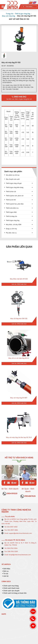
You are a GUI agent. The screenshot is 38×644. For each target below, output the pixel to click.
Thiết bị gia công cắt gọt (14, 183)
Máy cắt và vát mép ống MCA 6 (19, 358)
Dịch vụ (6, 571)
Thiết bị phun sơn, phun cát (15, 196)
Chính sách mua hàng (11, 586)
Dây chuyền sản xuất (13, 179)
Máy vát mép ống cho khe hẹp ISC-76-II (19, 437)
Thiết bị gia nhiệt (11, 212)
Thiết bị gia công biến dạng (15, 187)
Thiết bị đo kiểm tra (12, 208)
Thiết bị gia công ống (22, 14)
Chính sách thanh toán (11, 588)
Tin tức (6, 574)
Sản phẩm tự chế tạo (13, 175)
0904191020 (10, 494)
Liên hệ (6, 576)
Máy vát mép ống (9, 16)
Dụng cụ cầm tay (11, 229)
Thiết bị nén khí (11, 200)
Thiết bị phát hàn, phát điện (15, 204)
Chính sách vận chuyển (11, 591)
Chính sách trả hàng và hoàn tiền (15, 593)
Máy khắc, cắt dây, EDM (14, 225)
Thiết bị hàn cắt (11, 192)
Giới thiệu (7, 569)
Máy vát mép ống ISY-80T (19, 398)
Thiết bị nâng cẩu (11, 216)
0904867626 (28, 496)
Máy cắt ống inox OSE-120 (19, 319)
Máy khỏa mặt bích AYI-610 (19, 279)
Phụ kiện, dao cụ (11, 233)
